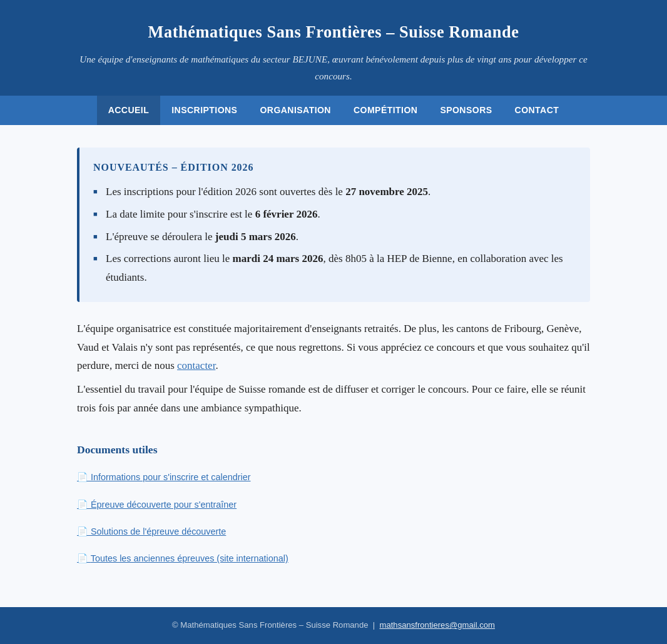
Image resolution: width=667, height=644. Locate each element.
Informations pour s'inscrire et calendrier (171, 477)
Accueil (129, 110)
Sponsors (466, 110)
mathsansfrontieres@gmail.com (437, 625)
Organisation (295, 110)
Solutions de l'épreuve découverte (158, 531)
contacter (196, 365)
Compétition (385, 110)
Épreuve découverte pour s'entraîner (164, 505)
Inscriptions (204, 110)
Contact (537, 110)
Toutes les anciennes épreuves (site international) (190, 558)
